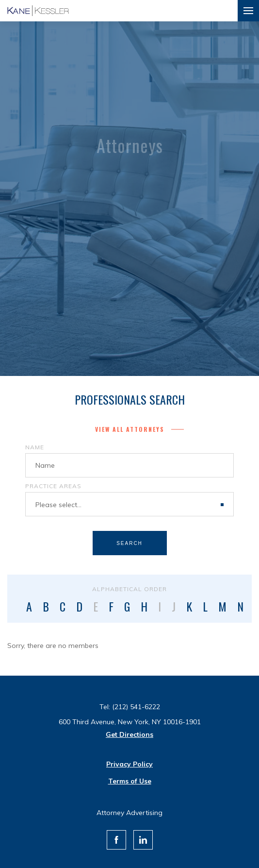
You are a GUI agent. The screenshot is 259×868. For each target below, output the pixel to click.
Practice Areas (53, 486)
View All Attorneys (130, 429)
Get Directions (129, 734)
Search (129, 543)
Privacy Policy (129, 764)
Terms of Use (130, 781)
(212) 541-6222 (136, 707)
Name (35, 447)
